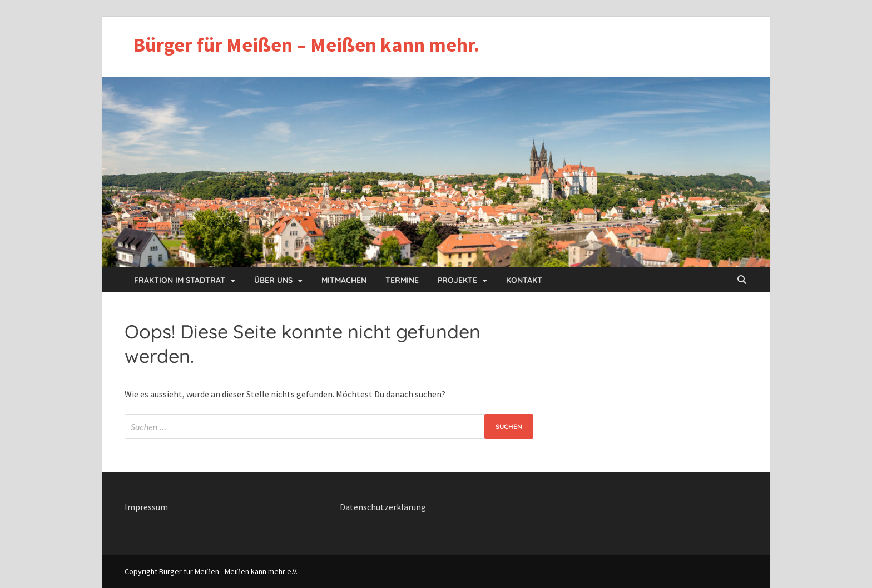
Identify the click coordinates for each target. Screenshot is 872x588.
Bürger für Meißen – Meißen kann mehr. (306, 45)
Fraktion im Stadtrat (180, 280)
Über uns (273, 280)
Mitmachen (344, 280)
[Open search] (742, 280)
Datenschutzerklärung (383, 507)
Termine (402, 280)
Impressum (146, 507)
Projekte (457, 280)
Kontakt (524, 280)
